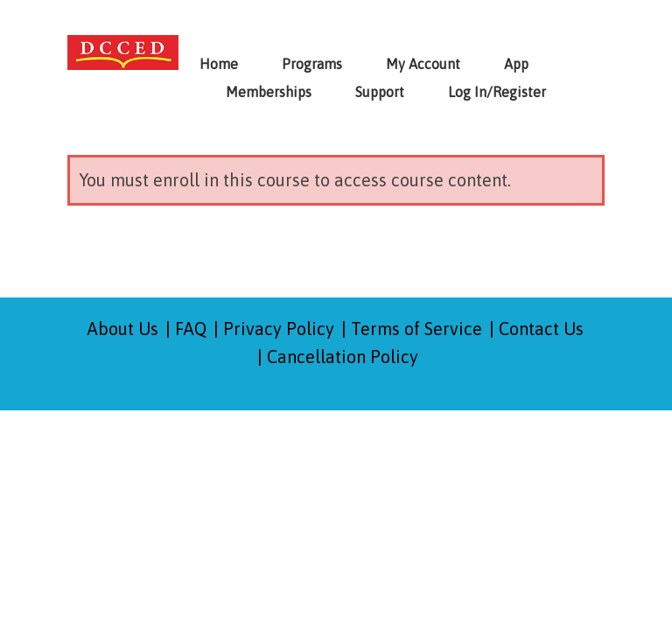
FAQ (191, 329)
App (516, 64)
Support (380, 92)
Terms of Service (416, 329)
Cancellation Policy (343, 357)
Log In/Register (497, 92)
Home (219, 64)
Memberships (269, 92)
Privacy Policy (279, 329)
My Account (423, 64)
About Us (123, 329)
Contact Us (541, 329)
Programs (312, 64)
